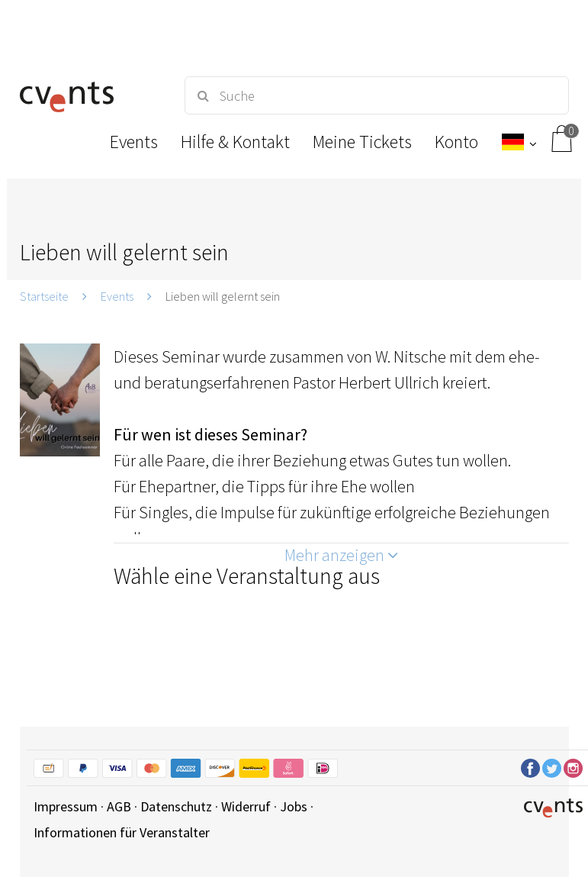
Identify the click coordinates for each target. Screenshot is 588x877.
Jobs (294, 806)
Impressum (66, 806)
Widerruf (246, 806)
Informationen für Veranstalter (122, 832)
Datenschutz (176, 806)
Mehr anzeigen (341, 555)
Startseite (44, 296)
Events (117, 296)
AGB (119, 806)
